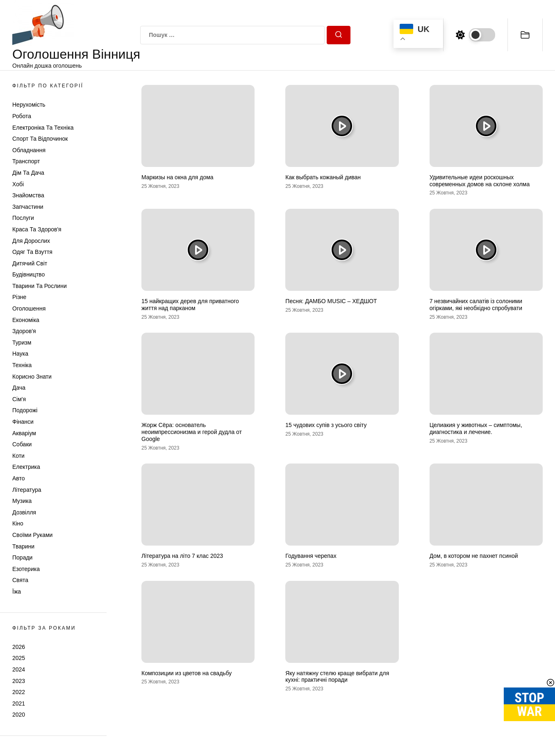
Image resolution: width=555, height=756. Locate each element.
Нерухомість (29, 105)
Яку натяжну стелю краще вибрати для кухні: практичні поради (337, 677)
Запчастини (28, 207)
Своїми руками (32, 535)
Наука (20, 354)
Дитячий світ (30, 263)
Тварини (23, 546)
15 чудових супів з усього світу (326, 425)
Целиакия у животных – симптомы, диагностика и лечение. (476, 428)
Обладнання (29, 150)
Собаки (22, 444)
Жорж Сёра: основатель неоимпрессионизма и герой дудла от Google (192, 432)
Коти (18, 456)
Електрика (26, 467)
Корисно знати (32, 377)
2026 (19, 647)
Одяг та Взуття (32, 252)
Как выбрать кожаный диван (323, 177)
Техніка (22, 365)
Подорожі (25, 410)
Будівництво (28, 274)
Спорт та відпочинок (40, 139)
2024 (19, 669)
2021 (19, 703)
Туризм (22, 343)
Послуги (23, 218)
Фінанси (23, 422)
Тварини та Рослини (40, 286)
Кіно (18, 523)
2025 (19, 658)
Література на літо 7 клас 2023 (182, 556)
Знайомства (28, 195)
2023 (19, 681)
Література (27, 490)
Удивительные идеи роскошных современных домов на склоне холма (480, 181)
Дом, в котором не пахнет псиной (474, 556)
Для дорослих (31, 241)
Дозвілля (24, 512)
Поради (22, 557)
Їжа (17, 592)
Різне (19, 297)
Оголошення (29, 308)
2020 (19, 715)
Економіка (26, 320)
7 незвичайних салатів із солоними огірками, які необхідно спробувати (476, 305)
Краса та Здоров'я (37, 229)
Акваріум (24, 433)
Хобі (18, 184)
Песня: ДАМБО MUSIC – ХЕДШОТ (331, 301)
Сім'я (19, 399)
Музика (22, 501)
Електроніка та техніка (43, 128)
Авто (19, 478)
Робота (22, 116)
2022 (19, 692)
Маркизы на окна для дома (177, 177)
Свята (20, 580)
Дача (19, 388)
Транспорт (26, 161)
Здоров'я (24, 331)
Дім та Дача (28, 173)
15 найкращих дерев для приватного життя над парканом (190, 305)
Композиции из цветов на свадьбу (187, 673)
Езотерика (26, 569)
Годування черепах (311, 556)
